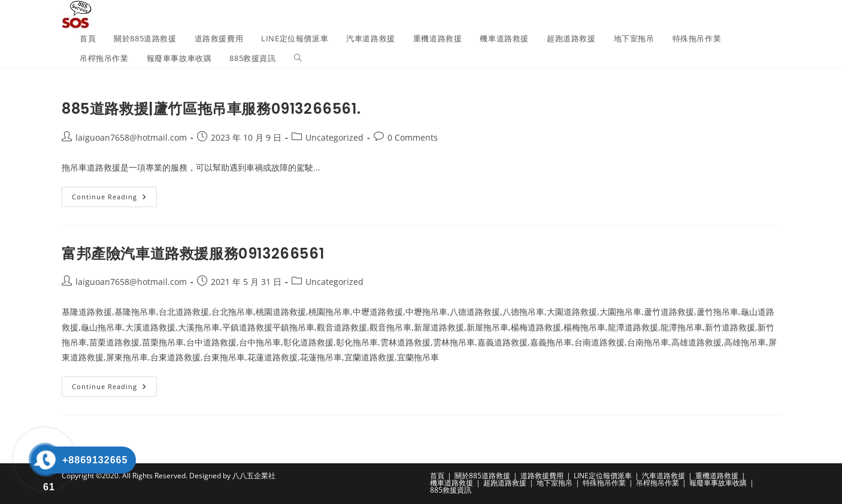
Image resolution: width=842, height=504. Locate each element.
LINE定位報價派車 (603, 476)
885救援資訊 (451, 490)
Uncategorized (334, 137)
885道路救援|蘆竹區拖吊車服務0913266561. (211, 109)
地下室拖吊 (555, 483)
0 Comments (413, 137)
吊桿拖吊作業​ (658, 483)
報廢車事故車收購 (718, 483)
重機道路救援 (717, 476)
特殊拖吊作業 (604, 483)
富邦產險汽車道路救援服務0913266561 (193, 253)
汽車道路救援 (664, 476)
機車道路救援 (452, 483)
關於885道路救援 (482, 476)
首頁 (437, 476)
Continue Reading (114, 199)
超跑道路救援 (505, 483)
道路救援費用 (542, 476)
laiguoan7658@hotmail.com (131, 137)
